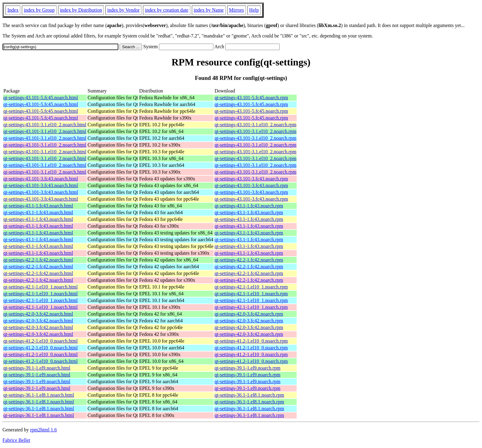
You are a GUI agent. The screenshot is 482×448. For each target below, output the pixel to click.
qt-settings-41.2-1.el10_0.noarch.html (41, 341)
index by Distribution (81, 10)
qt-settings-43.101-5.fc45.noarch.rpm (251, 98)
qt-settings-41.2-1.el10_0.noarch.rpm (251, 341)
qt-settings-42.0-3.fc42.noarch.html (38, 314)
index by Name (209, 10)
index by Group (39, 10)
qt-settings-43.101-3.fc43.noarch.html (41, 179)
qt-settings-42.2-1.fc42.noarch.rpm (249, 260)
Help (254, 10)
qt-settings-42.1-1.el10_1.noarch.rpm (251, 287)
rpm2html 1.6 (43, 430)
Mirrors (237, 10)
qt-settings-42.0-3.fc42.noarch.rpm (249, 314)
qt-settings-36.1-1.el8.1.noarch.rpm (249, 395)
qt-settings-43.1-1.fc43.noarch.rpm (249, 206)
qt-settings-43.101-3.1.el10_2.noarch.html (45, 125)
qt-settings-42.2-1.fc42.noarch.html (38, 260)
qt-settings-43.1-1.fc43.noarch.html (38, 206)
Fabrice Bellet (16, 440)
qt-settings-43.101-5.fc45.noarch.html (41, 98)
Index (13, 10)
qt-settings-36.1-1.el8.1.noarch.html (39, 395)
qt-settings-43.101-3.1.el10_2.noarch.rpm (255, 125)
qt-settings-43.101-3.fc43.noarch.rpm (251, 179)
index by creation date (167, 10)
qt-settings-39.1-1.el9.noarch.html (37, 368)
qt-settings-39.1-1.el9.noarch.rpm (247, 368)
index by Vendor (123, 10)
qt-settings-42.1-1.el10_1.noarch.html (41, 287)
